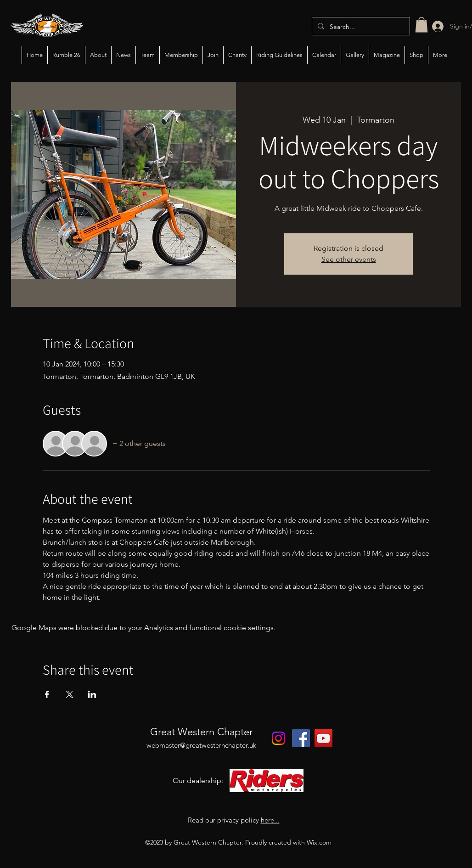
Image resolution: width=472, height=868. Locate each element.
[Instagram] (278, 738)
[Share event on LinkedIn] (92, 694)
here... (270, 820)
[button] (421, 25)
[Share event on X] (70, 694)
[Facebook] (301, 738)
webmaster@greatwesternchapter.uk (201, 745)
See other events (349, 259)
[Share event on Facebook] (47, 694)
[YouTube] (323, 738)
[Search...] (360, 27)
